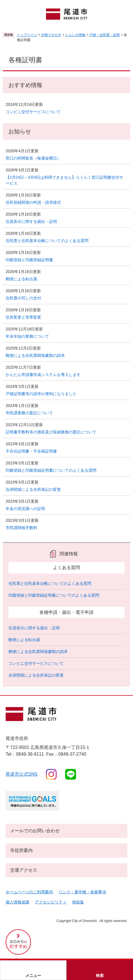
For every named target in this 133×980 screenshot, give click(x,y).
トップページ (27, 35)
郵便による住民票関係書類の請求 (35, 355)
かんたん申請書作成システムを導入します (43, 375)
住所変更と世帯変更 (23, 317)
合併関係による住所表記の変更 (33, 489)
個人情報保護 (17, 902)
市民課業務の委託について (29, 413)
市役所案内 (21, 850)
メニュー (33, 975)
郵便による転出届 (21, 279)
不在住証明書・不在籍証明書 (31, 451)
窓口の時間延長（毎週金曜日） (33, 158)
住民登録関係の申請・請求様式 (33, 202)
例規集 (78, 902)
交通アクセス (24, 870)
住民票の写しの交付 (23, 298)
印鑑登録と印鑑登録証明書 (29, 260)
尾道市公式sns (22, 774)
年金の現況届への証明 (25, 509)
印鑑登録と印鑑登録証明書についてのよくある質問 (51, 470)
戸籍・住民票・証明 (105, 35)
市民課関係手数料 (21, 528)
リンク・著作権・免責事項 (82, 892)
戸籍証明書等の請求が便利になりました (41, 394)
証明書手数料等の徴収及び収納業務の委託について (51, 432)
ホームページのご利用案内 (29, 892)
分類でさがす (51, 35)
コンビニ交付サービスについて (33, 112)
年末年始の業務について (27, 336)
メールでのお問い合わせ (35, 831)
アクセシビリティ (51, 902)
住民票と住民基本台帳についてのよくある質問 (47, 241)
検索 (100, 975)
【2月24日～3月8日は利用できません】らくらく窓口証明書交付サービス (64, 180)
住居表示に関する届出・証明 (31, 221)
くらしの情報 (75, 35)
